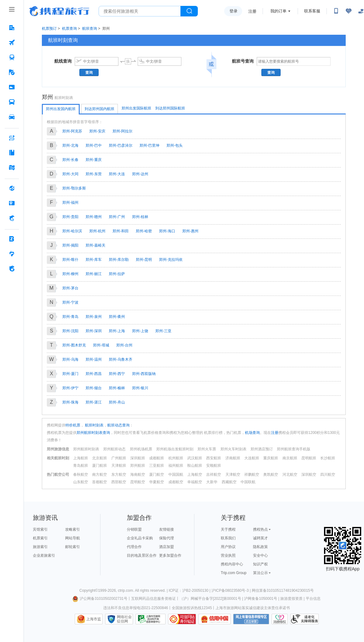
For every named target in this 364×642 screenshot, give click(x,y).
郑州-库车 (94, 260)
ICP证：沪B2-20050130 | (190, 591)
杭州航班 (176, 458)
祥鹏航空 (252, 475)
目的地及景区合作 (142, 555)
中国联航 (248, 482)
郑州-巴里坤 (149, 145)
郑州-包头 (175, 145)
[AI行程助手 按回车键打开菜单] (12, 138)
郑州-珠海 (70, 402)
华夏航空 (157, 482)
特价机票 (73, 425)
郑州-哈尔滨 (72, 231)
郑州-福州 (70, 203)
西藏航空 (229, 482)
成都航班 (157, 458)
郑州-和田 (121, 231)
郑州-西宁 (117, 374)
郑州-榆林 (117, 388)
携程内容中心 (232, 564)
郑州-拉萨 (117, 274)
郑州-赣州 (94, 217)
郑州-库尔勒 (119, 260)
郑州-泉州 (94, 317)
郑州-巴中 (94, 145)
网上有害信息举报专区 (251, 619)
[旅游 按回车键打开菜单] (12, 72)
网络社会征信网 (124, 619)
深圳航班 (138, 458)
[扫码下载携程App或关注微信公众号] (336, 11)
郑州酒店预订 (262, 449)
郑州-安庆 (97, 131)
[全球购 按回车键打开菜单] (12, 188)
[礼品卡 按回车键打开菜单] (12, 203)
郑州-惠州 (190, 231)
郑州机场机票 (141, 449)
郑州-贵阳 (70, 217)
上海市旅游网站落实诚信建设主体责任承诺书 (253, 608)
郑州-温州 (94, 359)
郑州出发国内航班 (61, 109)
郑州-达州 (140, 174)
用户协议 (228, 547)
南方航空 (100, 475)
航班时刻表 (94, 425)
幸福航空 (195, 482)
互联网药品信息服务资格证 (153, 599)
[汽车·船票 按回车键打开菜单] (12, 102)
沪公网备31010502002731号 (100, 599)
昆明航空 (138, 482)
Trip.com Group (234, 573)
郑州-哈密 (144, 231)
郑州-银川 (140, 388)
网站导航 (73, 538)
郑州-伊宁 (70, 388)
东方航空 (119, 475)
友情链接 (166, 529)
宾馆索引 (40, 529)
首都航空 (100, 482)
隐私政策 (260, 547)
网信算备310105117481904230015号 (283, 591)
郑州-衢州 (117, 317)
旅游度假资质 (291, 599)
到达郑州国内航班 (100, 109)
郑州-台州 (124, 345)
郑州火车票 (207, 449)
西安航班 (214, 458)
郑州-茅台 (70, 288)
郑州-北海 (70, 145)
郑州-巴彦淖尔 (121, 145)
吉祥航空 (214, 475)
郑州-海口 (167, 231)
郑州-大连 (117, 174)
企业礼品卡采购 (140, 538)
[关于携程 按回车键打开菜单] (12, 269)
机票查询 (69, 29)
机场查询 (252, 433)
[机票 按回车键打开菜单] (12, 42)
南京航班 (290, 458)
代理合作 (134, 547)
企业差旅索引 (44, 555)
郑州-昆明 (144, 260)
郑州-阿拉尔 (122, 131)
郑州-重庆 (94, 160)
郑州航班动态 (114, 449)
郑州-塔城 (101, 345)
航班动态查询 (118, 425)
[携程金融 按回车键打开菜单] (12, 218)
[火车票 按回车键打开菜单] (12, 57)
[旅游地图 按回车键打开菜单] (12, 167)
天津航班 (119, 466)
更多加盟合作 (170, 555)
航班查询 (90, 29)
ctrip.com (125, 591)
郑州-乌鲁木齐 (121, 359)
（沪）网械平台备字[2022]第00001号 (210, 599)
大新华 (212, 482)
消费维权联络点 (280, 619)
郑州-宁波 (70, 302)
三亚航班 (157, 466)
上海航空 (195, 475)
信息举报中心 (151, 619)
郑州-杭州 (97, 231)
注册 (252, 11)
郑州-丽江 (94, 274)
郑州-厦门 (70, 374)
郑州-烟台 (94, 388)
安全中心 (260, 555)
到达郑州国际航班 (170, 108)
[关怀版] (361, 11)
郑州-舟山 (117, 402)
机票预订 (49, 29)
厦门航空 (157, 475)
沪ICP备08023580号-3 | (232, 591)
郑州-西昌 (94, 374)
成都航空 (176, 482)
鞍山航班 (195, 466)
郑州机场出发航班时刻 (175, 449)
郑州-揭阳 (70, 245)
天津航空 (233, 475)
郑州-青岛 (70, 317)
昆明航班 (309, 458)
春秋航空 (81, 475)
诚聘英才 (260, 538)
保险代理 (166, 538)
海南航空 (138, 475)
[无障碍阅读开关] (348, 11)
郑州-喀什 (70, 260)
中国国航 (176, 475)
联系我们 (228, 538)
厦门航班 (100, 466)
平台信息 (313, 599)
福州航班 (176, 466)
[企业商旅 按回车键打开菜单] (12, 239)
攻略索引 (73, 529)
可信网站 (182, 619)
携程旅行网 (59, 11)
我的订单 (278, 11)
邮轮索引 (73, 547)
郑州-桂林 (140, 217)
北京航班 (100, 458)
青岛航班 (81, 466)
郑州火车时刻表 (233, 449)
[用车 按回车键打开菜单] (12, 117)
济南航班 (233, 458)
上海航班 (81, 458)
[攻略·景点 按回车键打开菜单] (12, 153)
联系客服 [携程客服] (312, 11)
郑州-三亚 (163, 331)
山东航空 (81, 482)
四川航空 (328, 475)
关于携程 (228, 529)
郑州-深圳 (94, 331)
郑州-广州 (117, 217)
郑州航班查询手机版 (294, 449)
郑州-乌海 (70, 359)
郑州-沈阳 (70, 331)
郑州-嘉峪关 (95, 245)
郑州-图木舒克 (74, 345)
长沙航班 (328, 458)
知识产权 (260, 564)
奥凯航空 (271, 475)
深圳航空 (309, 475)
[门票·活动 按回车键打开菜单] (12, 87)
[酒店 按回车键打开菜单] (12, 28)
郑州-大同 (70, 174)
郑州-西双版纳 (144, 374)
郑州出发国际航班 (136, 108)
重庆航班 (271, 458)
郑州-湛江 (94, 402)
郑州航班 (138, 466)
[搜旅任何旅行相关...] (140, 11)
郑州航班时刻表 (86, 449)
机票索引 (40, 538)
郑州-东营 (94, 174)
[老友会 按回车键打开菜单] (12, 254)
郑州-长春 (70, 160)
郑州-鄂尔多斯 (74, 188)
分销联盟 (134, 529)
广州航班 (119, 458)
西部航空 (119, 482)
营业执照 (228, 555)
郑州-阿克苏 (72, 131)
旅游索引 (40, 547)
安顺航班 (214, 466)
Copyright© (89, 591)
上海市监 (94, 619)
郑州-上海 (117, 331)
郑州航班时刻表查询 (93, 433)
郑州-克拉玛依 (171, 260)
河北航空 (290, 475)
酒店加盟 (166, 547)
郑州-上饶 (140, 331)
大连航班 (252, 458)
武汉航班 (195, 458)
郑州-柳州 (70, 274)
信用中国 (215, 619)
